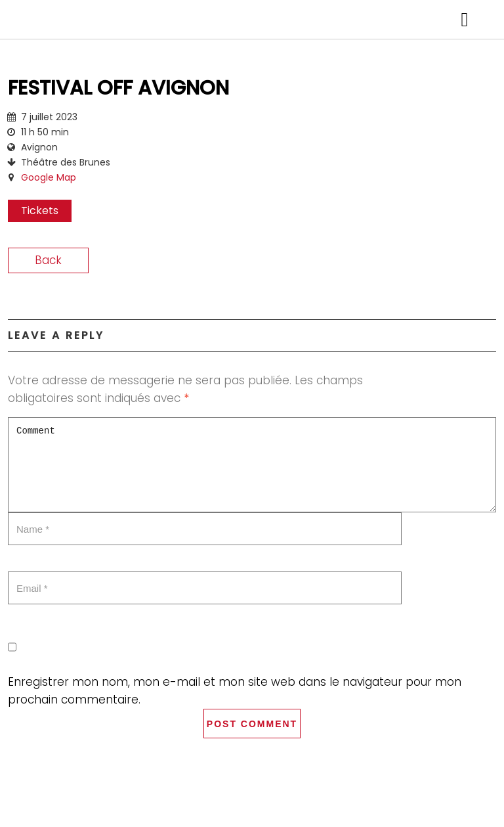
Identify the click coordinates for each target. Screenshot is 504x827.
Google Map (49, 177)
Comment (252, 465)
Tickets (40, 211)
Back (48, 260)
